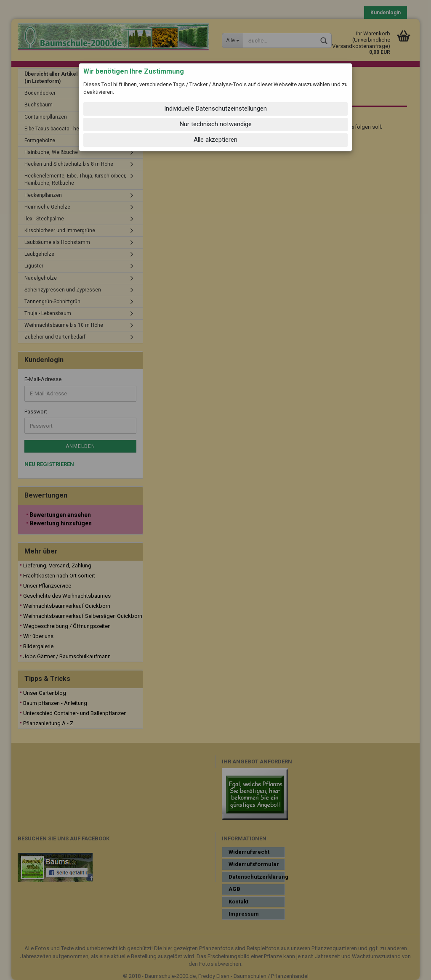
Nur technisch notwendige (216, 124)
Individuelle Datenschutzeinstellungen (215, 109)
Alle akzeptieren (215, 140)
